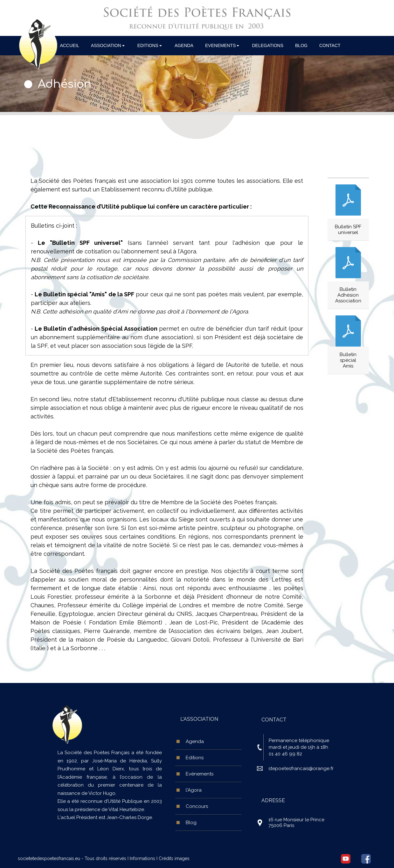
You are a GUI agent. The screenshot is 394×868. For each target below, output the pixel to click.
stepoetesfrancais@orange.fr (301, 768)
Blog (191, 823)
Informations (142, 858)
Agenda (195, 741)
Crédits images (174, 858)
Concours (197, 806)
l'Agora (194, 790)
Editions (195, 758)
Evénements (200, 774)
